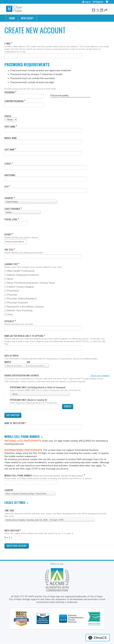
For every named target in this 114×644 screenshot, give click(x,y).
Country (9, 198)
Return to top (57, 564)
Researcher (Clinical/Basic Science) (25, 307)
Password (10, 92)
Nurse (10, 279)
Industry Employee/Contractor (23, 275)
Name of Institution (14, 423)
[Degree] (16, 242)
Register (99, 2)
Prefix (8, 116)
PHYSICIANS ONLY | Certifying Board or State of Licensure (38, 387)
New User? (27, 18)
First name (10, 127)
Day (28, 362)
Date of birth (11, 356)
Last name (9, 149)
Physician (12, 295)
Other (10, 314)
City (7, 187)
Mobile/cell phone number (22, 437)
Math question (12, 530)
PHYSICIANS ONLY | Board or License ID (28, 400)
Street (8, 164)
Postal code (11, 219)
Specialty (9, 321)
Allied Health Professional (21, 271)
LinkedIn (102, 10)
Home (12, 18)
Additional (10, 175)
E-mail (8, 43)
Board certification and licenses (22, 375)
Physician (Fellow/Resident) (22, 298)
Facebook (94, 10)
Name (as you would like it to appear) (24, 336)
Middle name (11, 138)
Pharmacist (13, 291)
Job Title (9, 250)
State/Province (12, 209)
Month (8, 362)
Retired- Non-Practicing (20, 310)
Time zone (9, 510)
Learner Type (11, 264)
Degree (8, 234)
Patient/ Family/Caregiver (21, 287)
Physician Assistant (18, 302)
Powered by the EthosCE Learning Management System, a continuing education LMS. (98, 638)
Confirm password (14, 101)
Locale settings (15, 503)
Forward (106, 10)
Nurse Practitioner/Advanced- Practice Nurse (31, 283)
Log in (88, 2)
